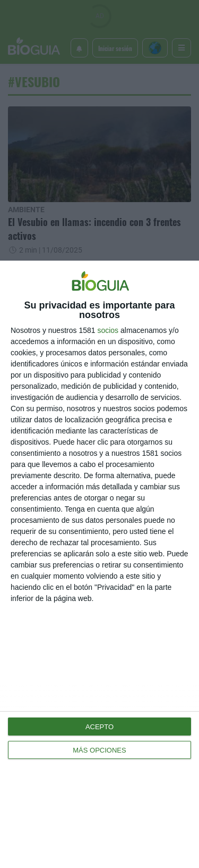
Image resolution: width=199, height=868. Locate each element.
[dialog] (99, 564)
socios (108, 330)
